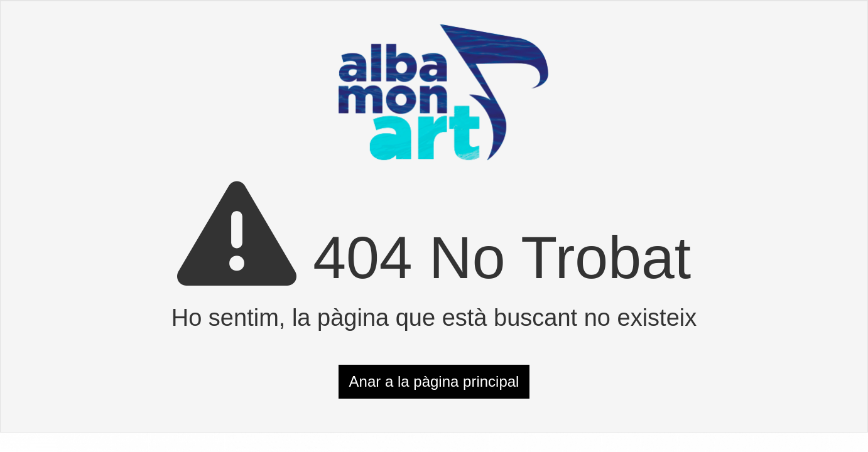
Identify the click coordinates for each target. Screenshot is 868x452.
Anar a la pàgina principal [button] (434, 381)
